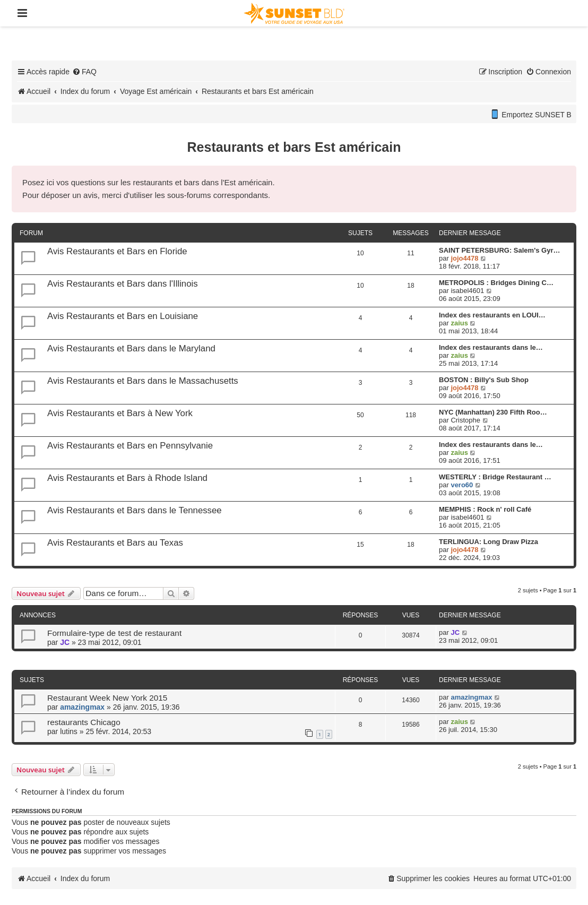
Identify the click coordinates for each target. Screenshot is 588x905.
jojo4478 (464, 258)
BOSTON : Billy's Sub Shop (484, 380)
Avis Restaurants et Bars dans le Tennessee (135, 510)
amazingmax (82, 707)
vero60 (462, 485)
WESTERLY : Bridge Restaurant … (495, 477)
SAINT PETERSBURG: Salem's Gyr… (499, 250)
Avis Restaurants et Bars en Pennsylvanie (130, 446)
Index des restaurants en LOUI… (492, 315)
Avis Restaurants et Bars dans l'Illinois (123, 284)
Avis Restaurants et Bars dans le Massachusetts (143, 381)
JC (65, 642)
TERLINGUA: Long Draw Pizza (488, 542)
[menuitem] (84, 72)
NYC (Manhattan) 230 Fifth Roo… (493, 412)
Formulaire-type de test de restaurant (114, 633)
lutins (69, 731)
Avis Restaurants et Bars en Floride (117, 251)
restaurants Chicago (84, 722)
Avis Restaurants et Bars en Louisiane (123, 316)
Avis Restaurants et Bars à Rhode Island (127, 478)
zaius (459, 323)
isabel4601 (467, 291)
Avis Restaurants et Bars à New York (120, 413)
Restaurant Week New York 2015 (107, 698)
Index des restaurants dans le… (491, 347)
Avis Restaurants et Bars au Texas (115, 543)
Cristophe (465, 420)
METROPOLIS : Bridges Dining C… (496, 283)
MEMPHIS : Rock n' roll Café (485, 509)
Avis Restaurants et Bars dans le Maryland (131, 348)
